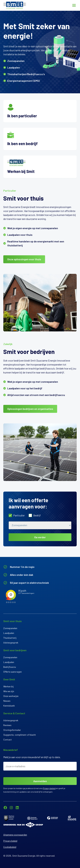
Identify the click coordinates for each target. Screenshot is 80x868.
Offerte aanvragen (13, 672)
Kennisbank (9, 706)
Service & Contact (14, 713)
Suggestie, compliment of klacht (20, 735)
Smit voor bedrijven (15, 650)
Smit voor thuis (13, 621)
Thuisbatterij (10, 638)
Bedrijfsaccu (10, 667)
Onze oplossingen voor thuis (24, 259)
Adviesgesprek (11, 643)
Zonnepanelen (10, 628)
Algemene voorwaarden (15, 835)
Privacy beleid (49, 788)
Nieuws (7, 701)
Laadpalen (9, 633)
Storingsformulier (12, 730)
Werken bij (8, 686)
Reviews (7, 725)
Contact (8, 740)
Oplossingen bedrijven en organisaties (30, 409)
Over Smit (9, 679)
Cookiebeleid (10, 847)
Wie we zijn (9, 691)
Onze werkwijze (11, 696)
